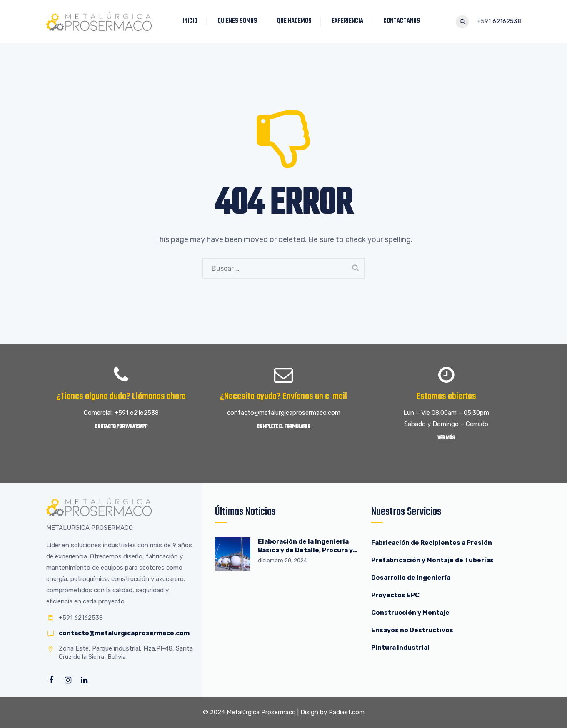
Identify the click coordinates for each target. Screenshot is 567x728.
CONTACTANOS (402, 21)
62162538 (507, 21)
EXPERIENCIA (348, 21)
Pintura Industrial (400, 648)
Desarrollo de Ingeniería (411, 578)
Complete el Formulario (283, 427)
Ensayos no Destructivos (412, 630)
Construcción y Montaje (410, 613)
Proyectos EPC (395, 595)
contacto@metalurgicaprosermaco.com (124, 633)
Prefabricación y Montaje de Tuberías (432, 560)
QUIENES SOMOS (238, 21)
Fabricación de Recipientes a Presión (432, 543)
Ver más (446, 438)
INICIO (190, 21)
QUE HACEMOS (295, 21)
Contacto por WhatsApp (121, 427)
